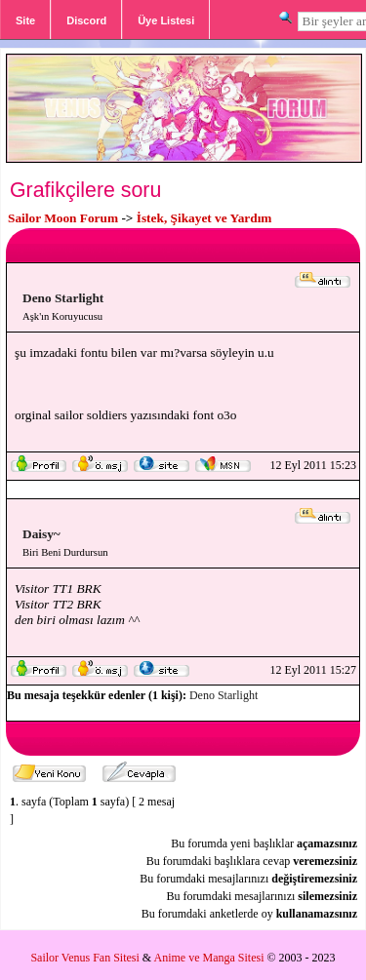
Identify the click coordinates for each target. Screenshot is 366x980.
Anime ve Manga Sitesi (209, 958)
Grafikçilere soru (85, 190)
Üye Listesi (166, 20)
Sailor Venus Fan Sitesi (84, 958)
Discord (86, 20)
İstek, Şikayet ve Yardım (204, 218)
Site (25, 20)
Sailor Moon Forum (63, 218)
